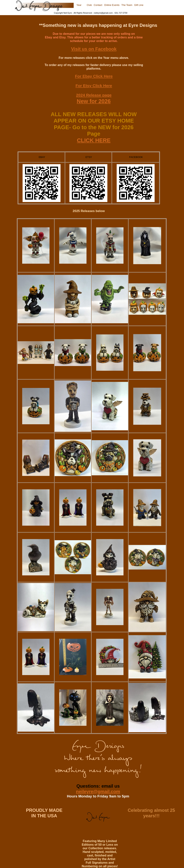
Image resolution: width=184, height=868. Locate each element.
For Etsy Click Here (94, 86)
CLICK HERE (94, 140)
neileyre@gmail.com (98, 791)
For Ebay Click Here (94, 76)
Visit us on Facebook (94, 49)
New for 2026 (94, 101)
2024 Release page (94, 95)
